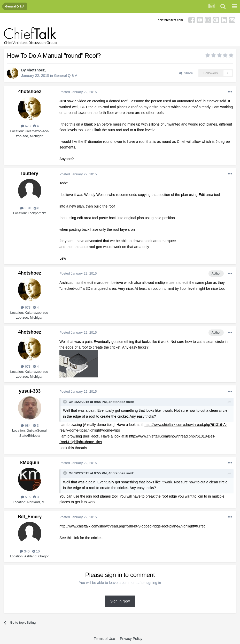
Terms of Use (104, 639)
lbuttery (30, 174)
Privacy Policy (131, 639)
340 (25, 551)
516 (26, 497)
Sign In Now (120, 601)
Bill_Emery (30, 517)
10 (36, 551)
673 (26, 126)
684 (26, 426)
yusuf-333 (30, 391)
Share (186, 73)
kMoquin (30, 463)
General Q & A (66, 76)
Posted (78, 92)
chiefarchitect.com (170, 20)
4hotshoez (36, 70)
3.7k (25, 208)
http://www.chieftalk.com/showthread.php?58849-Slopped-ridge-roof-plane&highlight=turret (132, 526)
